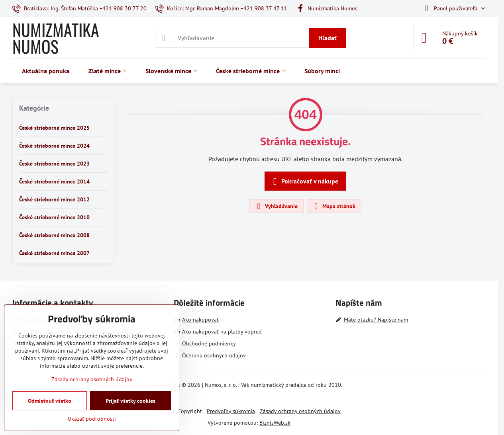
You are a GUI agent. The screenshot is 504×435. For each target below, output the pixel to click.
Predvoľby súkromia (231, 411)
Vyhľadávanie (276, 206)
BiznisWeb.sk (275, 423)
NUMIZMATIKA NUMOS (56, 38)
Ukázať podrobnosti (92, 419)
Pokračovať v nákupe (304, 181)
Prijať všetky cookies (130, 401)
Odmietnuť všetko (50, 401)
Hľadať (328, 38)
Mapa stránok (334, 206)
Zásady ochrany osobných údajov (300, 411)
